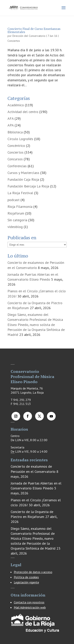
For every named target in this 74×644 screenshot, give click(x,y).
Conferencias (17, 166)
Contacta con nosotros (29, 602)
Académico (16, 105)
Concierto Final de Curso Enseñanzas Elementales (34, 30)
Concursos (15, 159)
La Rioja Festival (20, 193)
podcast (14, 200)
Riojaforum (16, 213)
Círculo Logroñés (20, 139)
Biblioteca (15, 132)
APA (11, 125)
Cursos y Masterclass (23, 173)
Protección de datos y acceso (33, 572)
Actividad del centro (23, 112)
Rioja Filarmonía (20, 207)
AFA (11, 118)
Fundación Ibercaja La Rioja (28, 186)
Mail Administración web (30, 607)
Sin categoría (17, 220)
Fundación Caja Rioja (23, 179)
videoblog (15, 227)
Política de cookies (26, 577)
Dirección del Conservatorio (29, 36)
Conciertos (14, 41)
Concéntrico (16, 146)
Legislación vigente (26, 582)
